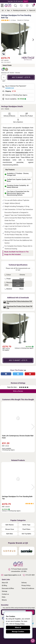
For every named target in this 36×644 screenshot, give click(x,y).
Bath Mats (10, 534)
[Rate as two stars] (21, 387)
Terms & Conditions (28, 588)
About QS (5, 583)
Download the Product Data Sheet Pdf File (18, 307)
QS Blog (4, 585)
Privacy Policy (26, 585)
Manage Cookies (18, 632)
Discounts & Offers (8, 588)
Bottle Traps (26, 525)
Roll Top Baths (26, 534)
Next (32, 40)
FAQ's (4, 597)
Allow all (18, 627)
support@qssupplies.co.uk (11, 575)
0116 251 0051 (29, 575)
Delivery (24, 583)
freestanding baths (22, 152)
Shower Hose (10, 529)
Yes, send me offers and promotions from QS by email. (19, 608)
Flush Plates (26, 529)
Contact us (5, 594)
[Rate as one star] (20, 387)
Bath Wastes (10, 525)
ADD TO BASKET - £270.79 (21, 77)
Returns (4, 600)
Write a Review (18, 391)
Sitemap (4, 591)
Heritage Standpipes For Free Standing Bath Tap (17, 498)
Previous (3, 427)
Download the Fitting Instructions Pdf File (18, 302)
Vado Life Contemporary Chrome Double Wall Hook (18, 437)
